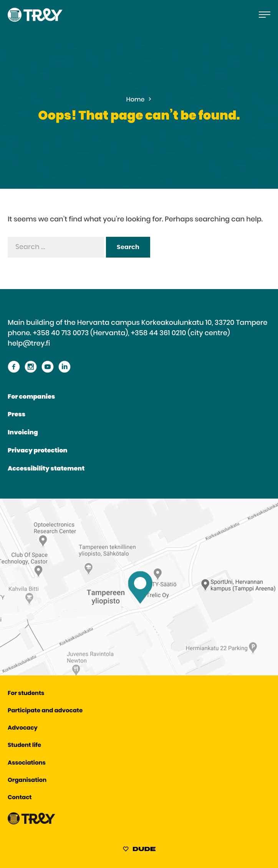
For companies (31, 397)
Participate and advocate (45, 711)
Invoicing (23, 433)
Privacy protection (37, 451)
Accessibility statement (46, 469)
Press (17, 415)
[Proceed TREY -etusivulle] (31, 823)
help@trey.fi (29, 344)
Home (136, 100)
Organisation (27, 781)
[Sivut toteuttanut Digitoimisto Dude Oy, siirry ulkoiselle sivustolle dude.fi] (139, 850)
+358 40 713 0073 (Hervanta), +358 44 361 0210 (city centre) (132, 333)
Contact (20, 798)
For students (26, 694)
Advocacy (23, 728)
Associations (27, 763)
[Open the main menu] (265, 15)
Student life (24, 746)
